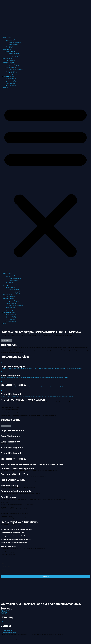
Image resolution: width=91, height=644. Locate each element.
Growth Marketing (10, 39)
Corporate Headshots (14, 66)
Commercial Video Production (13, 82)
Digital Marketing (7, 37)
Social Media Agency (14, 44)
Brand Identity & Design (15, 55)
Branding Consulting (14, 53)
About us (3, 620)
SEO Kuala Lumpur (13, 48)
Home (2, 619)
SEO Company (4, 613)
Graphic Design (7, 50)
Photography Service (6, 611)
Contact (5, 89)
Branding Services (11, 51)
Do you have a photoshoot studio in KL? (12, 533)
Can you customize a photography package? (14, 543)
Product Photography (11, 68)
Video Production (5, 610)
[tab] (45, 529)
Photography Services (9, 62)
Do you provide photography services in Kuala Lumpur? (17, 529)
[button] (45, 181)
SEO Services (9, 46)
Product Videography (11, 85)
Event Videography (11, 84)
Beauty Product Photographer (16, 69)
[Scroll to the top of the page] (1, 643)
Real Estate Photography (12, 75)
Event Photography (11, 71)
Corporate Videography (12, 80)
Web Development (8, 59)
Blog (2, 621)
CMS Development (11, 60)
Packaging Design (16, 57)
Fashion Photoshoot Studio (15, 73)
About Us (6, 87)
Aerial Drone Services (11, 78)
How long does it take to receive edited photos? (14, 536)
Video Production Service (9, 76)
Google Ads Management (15, 42)
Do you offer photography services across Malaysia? (16, 539)
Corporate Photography (12, 64)
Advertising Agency (11, 41)
